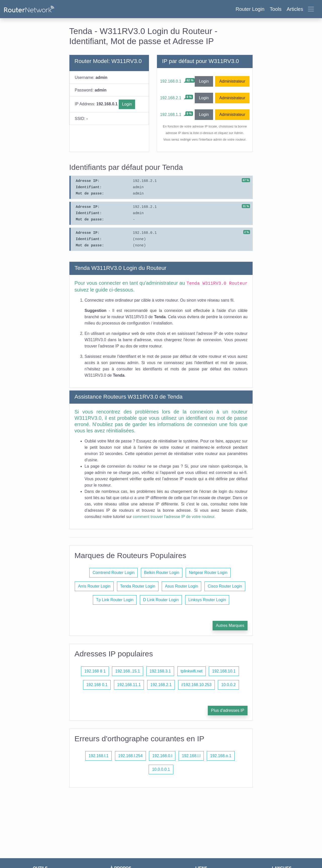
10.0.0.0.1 (161, 769)
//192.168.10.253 (196, 685)
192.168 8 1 (95, 671)
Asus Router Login (182, 586)
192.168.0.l (162, 756)
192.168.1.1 (171, 115)
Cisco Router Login (225, 586)
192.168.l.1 (98, 756)
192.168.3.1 (160, 671)
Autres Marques (230, 625)
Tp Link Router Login (115, 600)
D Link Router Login (161, 600)
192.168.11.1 (129, 685)
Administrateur (232, 81)
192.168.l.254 (130, 756)
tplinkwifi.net (192, 671)
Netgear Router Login (208, 573)
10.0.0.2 (228, 685)
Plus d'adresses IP (228, 710)
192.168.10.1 (224, 671)
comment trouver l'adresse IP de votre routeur (174, 517)
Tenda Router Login (138, 586)
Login (127, 104)
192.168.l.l (191, 756)
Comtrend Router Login (113, 573)
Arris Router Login (94, 586)
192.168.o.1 (221, 756)
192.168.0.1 (171, 81)
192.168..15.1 (128, 671)
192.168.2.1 (171, 98)
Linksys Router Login (207, 600)
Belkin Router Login (162, 573)
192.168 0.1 (97, 685)
